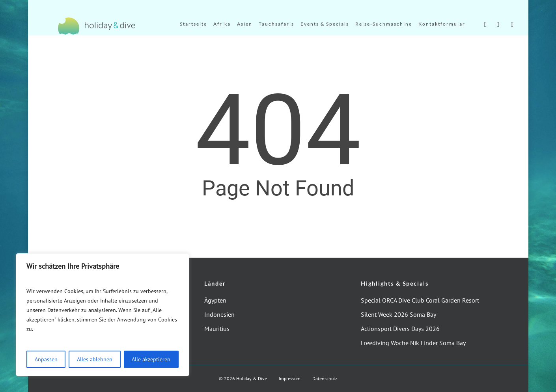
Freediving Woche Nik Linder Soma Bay (413, 343)
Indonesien (219, 314)
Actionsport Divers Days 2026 (400, 329)
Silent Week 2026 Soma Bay (398, 314)
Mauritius (217, 329)
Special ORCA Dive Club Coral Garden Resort (420, 300)
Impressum (290, 378)
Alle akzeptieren (151, 359)
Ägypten (215, 300)
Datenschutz (325, 378)
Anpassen (46, 359)
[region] (103, 315)
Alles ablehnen (95, 359)
